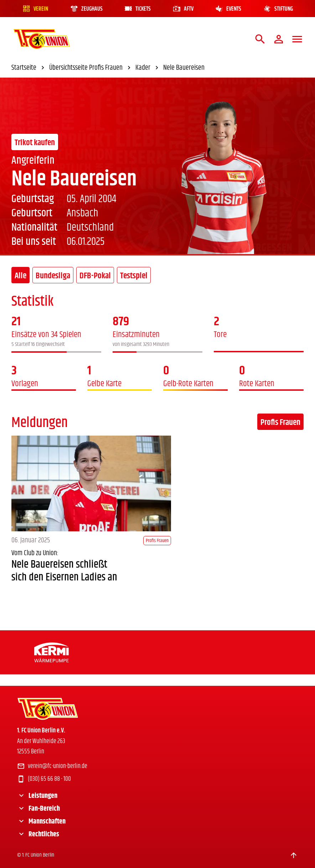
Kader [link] (148, 68)
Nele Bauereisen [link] (184, 68)
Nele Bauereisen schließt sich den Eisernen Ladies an (64, 571)
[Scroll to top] (294, 855)
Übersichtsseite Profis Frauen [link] (91, 68)
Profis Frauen (280, 422)
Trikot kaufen (35, 143)
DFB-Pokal (95, 276)
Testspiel (134, 276)
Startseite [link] (29, 68)
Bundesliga (53, 276)
